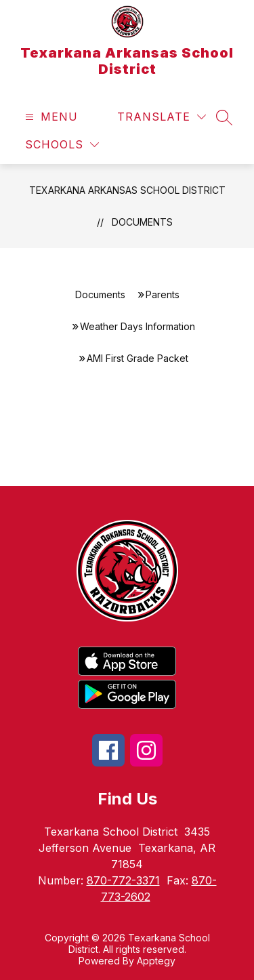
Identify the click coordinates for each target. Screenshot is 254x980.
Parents (163, 294)
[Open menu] (50, 117)
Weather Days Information (137, 326)
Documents (142, 222)
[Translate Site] (162, 117)
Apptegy (156, 961)
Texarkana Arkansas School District (127, 190)
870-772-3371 (123, 880)
